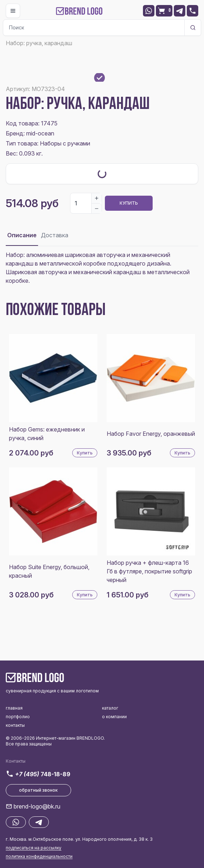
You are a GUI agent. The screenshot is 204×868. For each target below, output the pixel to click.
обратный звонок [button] (38, 790)
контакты (15, 725)
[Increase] (97, 198)
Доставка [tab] (55, 235)
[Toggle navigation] (13, 11)
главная (14, 708)
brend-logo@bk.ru (37, 806)
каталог (110, 708)
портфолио (18, 717)
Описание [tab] (22, 235)
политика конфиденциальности (39, 856)
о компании (114, 717)
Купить (129, 203)
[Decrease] (97, 208)
